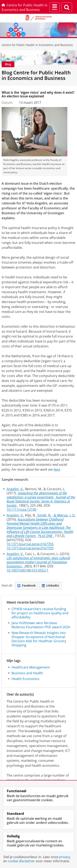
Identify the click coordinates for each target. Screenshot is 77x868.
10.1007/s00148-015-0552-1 (28, 570)
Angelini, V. (15, 489)
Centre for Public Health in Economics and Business (25, 7)
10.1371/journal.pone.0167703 (30, 544)
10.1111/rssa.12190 (21, 510)
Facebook (27, 585)
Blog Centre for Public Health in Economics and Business (36, 75)
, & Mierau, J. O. (64, 515)
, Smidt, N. (44, 515)
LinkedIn (50, 585)
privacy (65, 857)
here (57, 469)
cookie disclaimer (21, 861)
